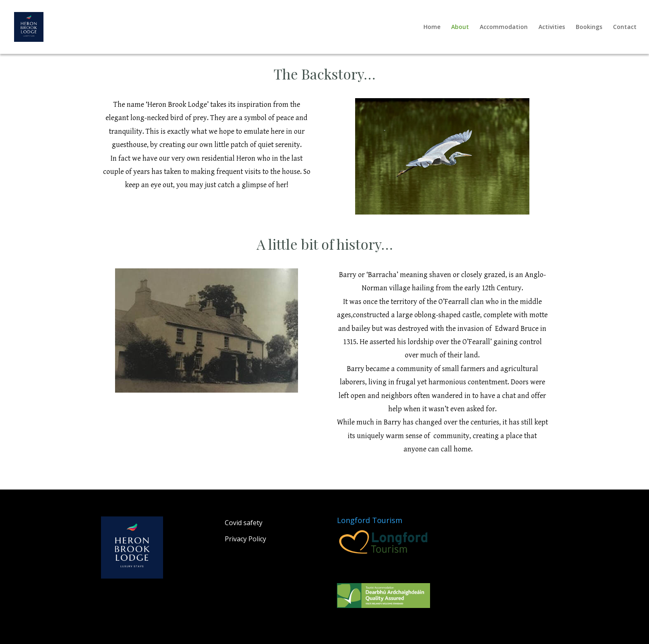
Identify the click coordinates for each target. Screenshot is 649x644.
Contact (625, 27)
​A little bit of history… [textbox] (325, 245)
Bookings (589, 27)
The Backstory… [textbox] (324, 75)
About (460, 27)
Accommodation (504, 27)
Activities (552, 27)
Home (432, 27)
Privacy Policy (245, 539)
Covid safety (244, 523)
